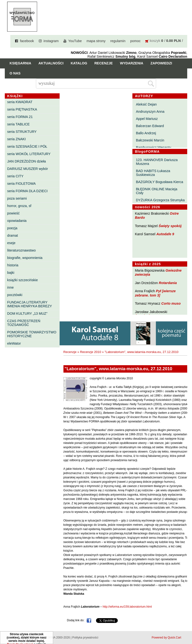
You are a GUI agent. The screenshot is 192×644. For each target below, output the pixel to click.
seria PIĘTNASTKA (22, 109)
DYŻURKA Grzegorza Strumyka (160, 200)
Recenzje (104, 63)
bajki (11, 273)
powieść (13, 213)
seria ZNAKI (17, 139)
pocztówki (15, 295)
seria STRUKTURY (22, 132)
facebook (27, 41)
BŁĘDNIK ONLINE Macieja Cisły (157, 191)
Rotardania (168, 283)
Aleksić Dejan (146, 104)
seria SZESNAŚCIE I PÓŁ (27, 146)
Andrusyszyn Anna (150, 112)
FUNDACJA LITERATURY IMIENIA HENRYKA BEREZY (30, 304)
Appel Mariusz (147, 119)
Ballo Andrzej (146, 133)
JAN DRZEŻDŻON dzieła (27, 161)
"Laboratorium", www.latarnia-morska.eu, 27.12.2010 (141, 352)
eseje (11, 243)
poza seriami (17, 198)
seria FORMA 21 (20, 117)
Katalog (79, 63)
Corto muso (171, 303)
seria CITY (15, 176)
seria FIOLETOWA (21, 184)
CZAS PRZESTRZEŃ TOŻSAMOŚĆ (24, 323)
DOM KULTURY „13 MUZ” (27, 314)
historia (13, 265)
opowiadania (17, 221)
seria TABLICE (18, 124)
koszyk (155, 41)
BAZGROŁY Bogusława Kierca (160, 182)
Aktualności (51, 63)
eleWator (14, 343)
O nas (15, 73)
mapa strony (96, 41)
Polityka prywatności (85, 638)
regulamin (118, 41)
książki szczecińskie (23, 280)
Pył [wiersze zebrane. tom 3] (155, 293)
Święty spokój (170, 226)
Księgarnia (20, 63)
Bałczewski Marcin (150, 140)
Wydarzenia (132, 63)
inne (10, 287)
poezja (12, 228)
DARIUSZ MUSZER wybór (28, 169)
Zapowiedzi (161, 63)
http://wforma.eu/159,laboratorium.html (127, 607)
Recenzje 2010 (90, 352)
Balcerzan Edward (150, 126)
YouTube (75, 41)
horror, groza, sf (19, 206)
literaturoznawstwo (21, 250)
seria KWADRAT (20, 102)
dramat (13, 235)
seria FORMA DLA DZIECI (27, 191)
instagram (51, 41)
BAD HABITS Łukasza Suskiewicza (153, 173)
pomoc (135, 41)
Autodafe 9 (165, 234)
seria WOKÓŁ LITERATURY (29, 154)
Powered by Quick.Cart (167, 638)
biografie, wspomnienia (25, 258)
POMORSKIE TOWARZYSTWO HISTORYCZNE (32, 334)
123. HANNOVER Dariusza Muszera (157, 162)
